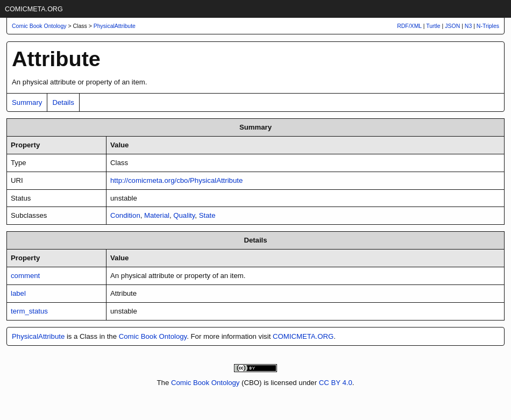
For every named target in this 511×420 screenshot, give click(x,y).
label (18, 293)
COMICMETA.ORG (34, 9)
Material (157, 215)
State (207, 215)
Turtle (433, 26)
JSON (452, 26)
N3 (468, 26)
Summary (27, 102)
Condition (125, 215)
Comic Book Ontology (153, 336)
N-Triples (488, 26)
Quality (184, 215)
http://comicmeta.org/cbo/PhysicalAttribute (176, 180)
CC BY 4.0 (336, 383)
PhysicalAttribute (115, 26)
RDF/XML (409, 26)
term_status (29, 311)
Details (63, 102)
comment (25, 276)
